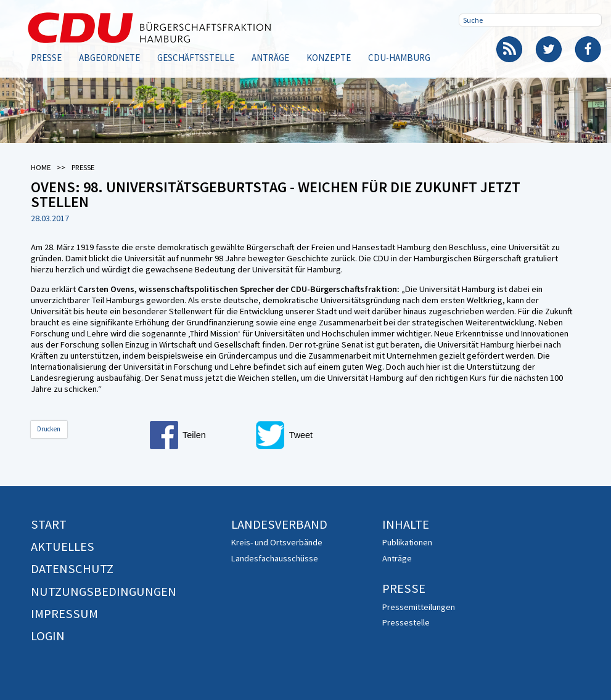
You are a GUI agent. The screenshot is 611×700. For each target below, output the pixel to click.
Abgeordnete (109, 58)
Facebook (588, 49)
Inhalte (406, 524)
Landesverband (279, 524)
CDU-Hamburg (399, 58)
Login (48, 636)
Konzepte (329, 58)
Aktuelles (63, 547)
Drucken (49, 429)
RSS (509, 49)
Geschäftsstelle (196, 58)
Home (41, 167)
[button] (199, 435)
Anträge (270, 58)
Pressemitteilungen (419, 607)
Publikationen (407, 542)
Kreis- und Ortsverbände (277, 542)
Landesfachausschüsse (275, 558)
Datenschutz (72, 569)
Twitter (549, 49)
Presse (46, 58)
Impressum (64, 614)
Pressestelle (406, 622)
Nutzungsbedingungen (104, 592)
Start (49, 524)
